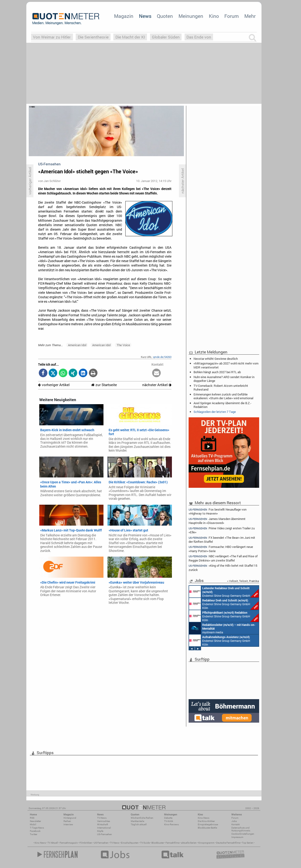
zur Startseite (104, 385)
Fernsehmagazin (69, 843)
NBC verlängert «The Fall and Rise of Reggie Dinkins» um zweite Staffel (223, 558)
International (104, 828)
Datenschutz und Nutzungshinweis (241, 829)
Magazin (124, 16)
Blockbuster (158, 843)
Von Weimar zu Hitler (52, 37)
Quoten (165, 16)
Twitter (34, 834)
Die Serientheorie (93, 37)
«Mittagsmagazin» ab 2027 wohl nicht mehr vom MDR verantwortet (226, 365)
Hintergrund (70, 818)
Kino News (40, 843)
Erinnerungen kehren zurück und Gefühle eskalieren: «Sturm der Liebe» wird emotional (223, 396)
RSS (32, 818)
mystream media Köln (222, 628)
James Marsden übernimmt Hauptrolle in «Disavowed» (217, 521)
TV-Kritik (169, 821)
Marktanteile (137, 821)
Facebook (35, 831)
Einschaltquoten (130, 843)
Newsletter (35, 821)
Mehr (250, 16)
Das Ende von (199, 37)
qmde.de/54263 (162, 357)
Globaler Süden (166, 37)
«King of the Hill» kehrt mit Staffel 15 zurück (223, 568)
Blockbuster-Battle (207, 828)
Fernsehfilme (172, 843)
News (145, 16)
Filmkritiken (86, 843)
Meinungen (191, 16)
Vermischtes (104, 821)
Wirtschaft (103, 824)
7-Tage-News (37, 828)
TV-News (102, 818)
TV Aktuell (53, 843)
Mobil (33, 824)
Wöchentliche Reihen (142, 818)
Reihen (67, 821)
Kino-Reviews (171, 824)
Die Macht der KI (130, 37)
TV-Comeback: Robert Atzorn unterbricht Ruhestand (221, 387)
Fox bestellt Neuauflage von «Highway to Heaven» (218, 511)
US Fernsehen (101, 843)
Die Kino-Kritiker (206, 821)
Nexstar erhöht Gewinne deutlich (216, 359)
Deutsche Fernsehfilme (228, 843)
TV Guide (145, 843)
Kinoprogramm (206, 843)
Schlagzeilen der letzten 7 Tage (215, 412)
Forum (232, 16)
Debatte (168, 818)
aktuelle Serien (189, 843)
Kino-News (204, 818)
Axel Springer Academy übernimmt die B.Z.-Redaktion (222, 405)
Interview (68, 824)
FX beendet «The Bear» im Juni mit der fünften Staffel (222, 540)
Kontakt (236, 824)
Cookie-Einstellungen (243, 834)
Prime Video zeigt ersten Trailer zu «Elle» (222, 530)
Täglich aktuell (139, 824)
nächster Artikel (157, 385)
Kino (214, 16)
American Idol (77, 345)
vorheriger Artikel (54, 385)
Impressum (237, 837)
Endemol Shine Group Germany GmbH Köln (224, 592)
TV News (115, 843)
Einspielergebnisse (208, 824)
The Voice (123, 345)
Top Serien (248, 843)
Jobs (234, 821)
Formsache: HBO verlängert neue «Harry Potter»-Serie (221, 549)
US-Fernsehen (105, 834)
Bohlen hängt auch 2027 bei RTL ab (217, 372)
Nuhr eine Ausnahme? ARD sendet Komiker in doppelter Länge (224, 379)
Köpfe (100, 831)
